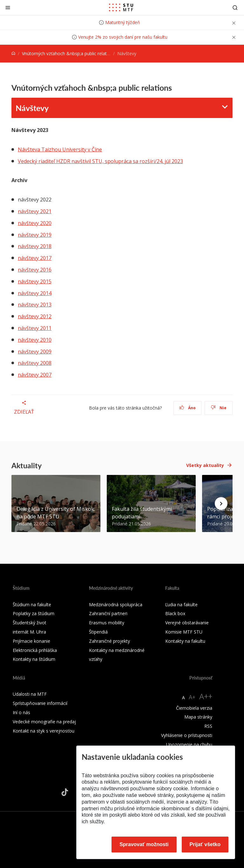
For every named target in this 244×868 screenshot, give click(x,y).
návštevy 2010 (35, 340)
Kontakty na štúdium (34, 659)
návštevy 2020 (35, 223)
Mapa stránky (198, 717)
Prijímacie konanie (31, 641)
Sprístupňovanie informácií (40, 703)
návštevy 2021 (35, 211)
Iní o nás (21, 712)
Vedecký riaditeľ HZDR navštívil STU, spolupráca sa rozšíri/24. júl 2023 (100, 161)
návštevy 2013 (35, 305)
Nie (219, 408)
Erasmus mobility (107, 623)
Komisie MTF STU (184, 632)
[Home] (13, 53)
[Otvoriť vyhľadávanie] (235, 7)
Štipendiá (98, 632)
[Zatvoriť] (8, 7)
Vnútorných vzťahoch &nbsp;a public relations (69, 53)
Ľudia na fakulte (181, 605)
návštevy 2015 (35, 281)
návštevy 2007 (35, 375)
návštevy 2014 (35, 293)
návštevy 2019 (35, 235)
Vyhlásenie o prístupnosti (187, 735)
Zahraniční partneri (108, 613)
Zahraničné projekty (109, 641)
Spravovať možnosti (144, 844)
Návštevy (32, 108)
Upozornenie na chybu (189, 744)
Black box (175, 613)
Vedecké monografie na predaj (44, 722)
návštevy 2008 (35, 363)
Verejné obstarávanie (187, 623)
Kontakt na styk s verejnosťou (44, 731)
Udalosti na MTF (30, 694)
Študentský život (30, 623)
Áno (188, 408)
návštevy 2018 (35, 246)
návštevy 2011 (35, 328)
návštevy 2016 (35, 270)
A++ (206, 696)
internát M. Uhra (29, 632)
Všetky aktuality (205, 465)
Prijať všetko (205, 844)
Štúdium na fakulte (32, 605)
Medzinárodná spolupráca (116, 605)
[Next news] (221, 503)
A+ (192, 697)
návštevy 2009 (35, 352)
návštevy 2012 (35, 316)
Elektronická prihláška (35, 650)
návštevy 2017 (35, 258)
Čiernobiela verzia (194, 708)
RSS (208, 726)
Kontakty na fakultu (185, 641)
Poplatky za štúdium (34, 613)
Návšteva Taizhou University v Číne (60, 149)
